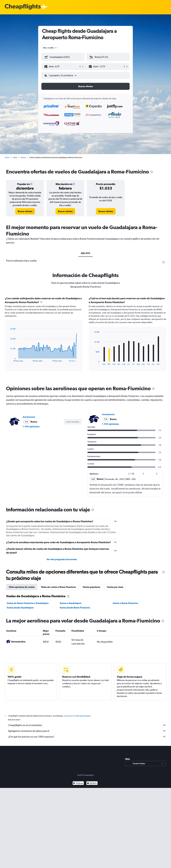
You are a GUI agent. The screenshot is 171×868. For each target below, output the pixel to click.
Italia (15, 157)
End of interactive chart (9, 359)
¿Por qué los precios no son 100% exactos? (87, 737)
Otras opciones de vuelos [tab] (22, 587)
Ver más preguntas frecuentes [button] (62, 559)
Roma (23, 157)
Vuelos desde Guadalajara (20, 608)
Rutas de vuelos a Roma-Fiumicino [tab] (59, 587)
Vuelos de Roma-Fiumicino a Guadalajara (28, 603)
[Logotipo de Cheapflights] (23, 7)
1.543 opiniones (31, 426)
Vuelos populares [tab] (91, 587)
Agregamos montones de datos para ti (87, 731)
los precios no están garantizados (77, 716)
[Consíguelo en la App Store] (92, 784)
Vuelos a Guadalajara (70, 603)
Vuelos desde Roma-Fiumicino (75, 608)
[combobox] (50, 48)
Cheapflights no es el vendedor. (87, 725)
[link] (25, 211)
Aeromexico (29, 417)
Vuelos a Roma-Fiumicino (125, 603)
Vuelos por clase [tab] (115, 587)
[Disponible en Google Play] (78, 784)
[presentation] (152, 172)
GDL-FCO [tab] (85, 253)
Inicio (7, 157)
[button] (62, 66)
